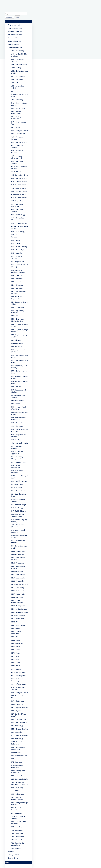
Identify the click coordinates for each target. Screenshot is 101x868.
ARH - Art (15, 83)
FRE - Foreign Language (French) (20, 413)
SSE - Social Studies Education (18, 809)
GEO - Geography (17, 426)
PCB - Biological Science (20, 692)
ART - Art (14, 91)
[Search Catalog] (16, 14)
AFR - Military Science (19, 64)
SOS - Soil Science (18, 794)
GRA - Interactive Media (20, 443)
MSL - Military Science (19, 609)
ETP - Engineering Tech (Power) (19, 377)
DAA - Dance (16, 240)
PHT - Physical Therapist (20, 707)
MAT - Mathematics (18, 578)
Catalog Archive (13, 855)
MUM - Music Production (16, 632)
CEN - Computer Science (17, 152)
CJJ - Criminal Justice (19, 188)
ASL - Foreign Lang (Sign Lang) (20, 95)
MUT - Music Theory (18, 643)
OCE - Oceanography (19, 675)
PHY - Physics (16, 711)
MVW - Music (16, 666)
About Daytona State (15, 28)
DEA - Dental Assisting (19, 247)
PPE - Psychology (17, 726)
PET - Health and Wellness (17, 697)
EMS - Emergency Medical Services (18, 320)
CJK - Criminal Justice (19, 191)
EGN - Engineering (18, 307)
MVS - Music (16, 659)
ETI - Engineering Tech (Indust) (19, 367)
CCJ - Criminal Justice (19, 142)
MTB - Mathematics (18, 615)
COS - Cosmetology (18, 215)
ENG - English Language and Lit (20, 331)
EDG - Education (17, 285)
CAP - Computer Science (17, 138)
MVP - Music (16, 656)
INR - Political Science (19, 511)
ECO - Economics (17, 275)
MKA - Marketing (17, 597)
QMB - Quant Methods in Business (19, 743)
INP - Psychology (17, 508)
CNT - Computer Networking (17, 205)
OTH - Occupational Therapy (18, 688)
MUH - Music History (18, 625)
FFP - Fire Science (18, 400)
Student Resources (14, 41)
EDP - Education (17, 288)
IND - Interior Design (19, 505)
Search (18, 17)
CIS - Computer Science (20, 175)
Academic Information (16, 34)
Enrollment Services (15, 38)
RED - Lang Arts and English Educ (18, 748)
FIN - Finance (16, 404)
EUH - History (16, 387)
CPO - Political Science (19, 223)
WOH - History (16, 848)
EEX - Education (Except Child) (20, 303)
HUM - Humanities (18, 484)
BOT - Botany (16, 127)
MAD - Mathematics (18, 554)
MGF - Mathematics (18, 591)
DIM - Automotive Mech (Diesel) (20, 266)
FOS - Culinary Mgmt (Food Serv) (19, 408)
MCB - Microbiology (18, 581)
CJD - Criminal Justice (19, 181)
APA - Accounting (17, 79)
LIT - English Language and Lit (19, 547)
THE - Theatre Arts (18, 833)
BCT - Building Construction (16, 118)
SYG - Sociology (17, 827)
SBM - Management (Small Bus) (18, 772)
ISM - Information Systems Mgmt (18, 515)
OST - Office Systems (19, 684)
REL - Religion (16, 752)
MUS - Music (16, 640)
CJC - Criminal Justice (19, 178)
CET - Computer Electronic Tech (17, 157)
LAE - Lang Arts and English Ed (18, 531)
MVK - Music (16, 650)
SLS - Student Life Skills (19, 779)
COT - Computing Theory (17, 219)
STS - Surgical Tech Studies (18, 817)
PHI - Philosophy (17, 704)
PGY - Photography (18, 701)
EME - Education (17, 316)
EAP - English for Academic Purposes (18, 271)
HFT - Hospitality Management (17, 458)
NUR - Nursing (16, 669)
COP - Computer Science (17, 210)
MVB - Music (16, 646)
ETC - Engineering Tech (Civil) (20, 351)
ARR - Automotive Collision (18, 87)
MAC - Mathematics (18, 551)
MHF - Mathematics (18, 594)
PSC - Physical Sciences (19, 735)
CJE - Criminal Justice (19, 185)
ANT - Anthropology (18, 76)
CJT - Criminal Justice (19, 198)
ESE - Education (17, 346)
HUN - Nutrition (17, 487)
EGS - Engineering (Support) (18, 311)
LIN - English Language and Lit (19, 536)
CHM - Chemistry (17, 172)
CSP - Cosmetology (18, 232)
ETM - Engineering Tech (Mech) (20, 372)
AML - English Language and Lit (20, 72)
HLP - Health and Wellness (17, 471)
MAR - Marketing (17, 571)
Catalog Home (13, 858)
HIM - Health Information (16, 466)
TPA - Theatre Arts (18, 836)
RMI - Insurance (17, 759)
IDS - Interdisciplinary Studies (19, 500)
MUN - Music (16, 637)
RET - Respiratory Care (19, 756)
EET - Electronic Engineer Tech (17, 298)
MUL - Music (16, 628)
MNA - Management (18, 606)
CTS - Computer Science (17, 236)
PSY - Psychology (17, 739)
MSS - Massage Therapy (20, 612)
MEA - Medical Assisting (20, 584)
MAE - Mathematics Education (18, 559)
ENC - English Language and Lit (20, 325)
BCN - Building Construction (16, 112)
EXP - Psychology (17, 343)
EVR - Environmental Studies (18, 391)
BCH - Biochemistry (18, 108)
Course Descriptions (15, 47)
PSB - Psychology (17, 732)
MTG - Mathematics (18, 619)
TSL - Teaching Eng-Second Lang (18, 844)
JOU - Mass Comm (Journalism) (18, 526)
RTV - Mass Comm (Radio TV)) (18, 766)
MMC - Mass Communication (17, 601)
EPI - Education (17, 340)
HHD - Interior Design (19, 462)
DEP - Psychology (17, 253)
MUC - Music (16, 622)
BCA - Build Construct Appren (19, 104)
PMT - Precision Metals (19, 719)
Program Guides (13, 44)
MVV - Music (16, 663)
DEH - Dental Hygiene (19, 250)
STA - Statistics (17, 813)
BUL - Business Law (18, 134)
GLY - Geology (16, 440)
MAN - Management (18, 563)
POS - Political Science (19, 722)
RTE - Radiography (18, 762)
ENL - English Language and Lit (19, 336)
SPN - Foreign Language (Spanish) (20, 804)
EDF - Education (17, 282)
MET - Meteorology (18, 587)
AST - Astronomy (17, 100)
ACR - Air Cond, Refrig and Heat (19, 55)
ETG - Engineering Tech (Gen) (20, 361)
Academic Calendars (15, 31)
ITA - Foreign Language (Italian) (19, 521)
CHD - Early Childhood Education (19, 167)
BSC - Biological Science (20, 130)
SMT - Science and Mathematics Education (20, 783)
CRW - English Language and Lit (20, 227)
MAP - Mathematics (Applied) (18, 567)
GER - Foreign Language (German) (20, 430)
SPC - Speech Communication (17, 798)
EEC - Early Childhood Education (19, 292)
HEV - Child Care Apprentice (17, 453)
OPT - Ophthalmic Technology (17, 680)
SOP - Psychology (17, 788)
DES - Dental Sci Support (17, 257)
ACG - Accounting (18, 51)
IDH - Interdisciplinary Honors (19, 495)
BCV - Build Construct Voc (19, 123)
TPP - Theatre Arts (18, 840)
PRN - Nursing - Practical (20, 729)
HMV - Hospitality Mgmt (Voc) (20, 477)
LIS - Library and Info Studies (18, 542)
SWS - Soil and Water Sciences (19, 823)
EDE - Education (17, 278)
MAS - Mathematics (18, 575)
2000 (17, 791)
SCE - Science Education (20, 776)
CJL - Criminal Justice (19, 194)
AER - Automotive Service (18, 60)
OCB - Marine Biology (19, 672)
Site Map (11, 851)
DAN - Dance (16, 243)
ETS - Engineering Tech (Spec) (19, 382)
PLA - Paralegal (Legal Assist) (19, 715)
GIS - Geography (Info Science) (19, 435)
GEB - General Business (19, 423)
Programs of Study (14, 25)
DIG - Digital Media (18, 262)
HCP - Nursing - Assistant (17, 447)
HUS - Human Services (19, 491)
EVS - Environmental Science (18, 396)
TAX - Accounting (17, 830)
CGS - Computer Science (17, 162)
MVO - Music (16, 653)
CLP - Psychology (17, 201)
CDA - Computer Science (17, 146)
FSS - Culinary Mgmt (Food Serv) (18, 418)
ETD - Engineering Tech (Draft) (20, 356)
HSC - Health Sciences (19, 481)
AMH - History (16, 68)
